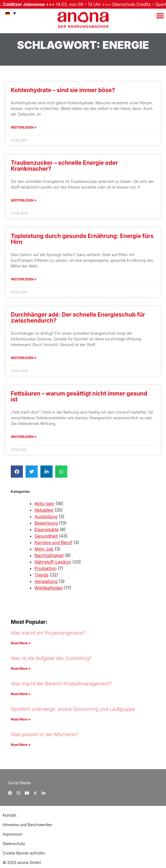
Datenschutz (14, 844)
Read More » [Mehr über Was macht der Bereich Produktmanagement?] (21, 694)
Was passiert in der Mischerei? (44, 734)
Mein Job (44, 549)
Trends (41, 575)
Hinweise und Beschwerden (27, 825)
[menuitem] (9, 13)
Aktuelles (44, 510)
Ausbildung (46, 517)
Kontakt (10, 815)
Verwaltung (46, 581)
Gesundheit (46, 536)
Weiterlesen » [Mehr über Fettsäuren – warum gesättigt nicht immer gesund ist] (24, 437)
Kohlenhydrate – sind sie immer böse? (63, 90)
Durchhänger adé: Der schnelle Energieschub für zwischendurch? (78, 318)
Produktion (46, 568)
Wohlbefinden (49, 588)
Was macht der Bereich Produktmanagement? (61, 684)
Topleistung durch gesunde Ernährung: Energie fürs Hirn (82, 239)
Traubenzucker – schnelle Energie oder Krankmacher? (64, 166)
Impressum (13, 834)
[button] (160, 16)
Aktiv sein (44, 504)
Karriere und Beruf (53, 542)
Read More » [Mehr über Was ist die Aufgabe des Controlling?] (21, 668)
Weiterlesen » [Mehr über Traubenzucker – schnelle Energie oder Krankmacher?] (24, 200)
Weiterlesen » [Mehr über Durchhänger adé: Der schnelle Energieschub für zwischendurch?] (24, 358)
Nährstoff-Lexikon (53, 562)
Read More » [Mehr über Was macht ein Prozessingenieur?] (21, 643)
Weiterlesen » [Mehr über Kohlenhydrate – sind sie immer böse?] (24, 127)
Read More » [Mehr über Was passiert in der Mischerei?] (21, 745)
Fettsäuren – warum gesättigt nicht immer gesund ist (79, 396)
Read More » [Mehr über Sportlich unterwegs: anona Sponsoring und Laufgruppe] (21, 719)
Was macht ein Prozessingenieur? (48, 633)
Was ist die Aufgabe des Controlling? (51, 658)
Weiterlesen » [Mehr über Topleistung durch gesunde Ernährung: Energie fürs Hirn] (24, 279)
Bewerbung (46, 523)
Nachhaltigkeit (49, 555)
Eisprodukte (47, 529)
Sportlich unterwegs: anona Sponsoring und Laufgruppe (73, 709)
